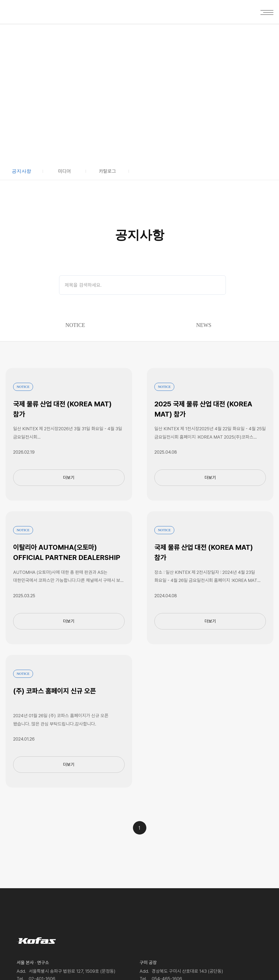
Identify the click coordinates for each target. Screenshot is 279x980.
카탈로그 (107, 171)
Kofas (23, 11)
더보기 (69, 478)
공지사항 (21, 171)
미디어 (64, 171)
